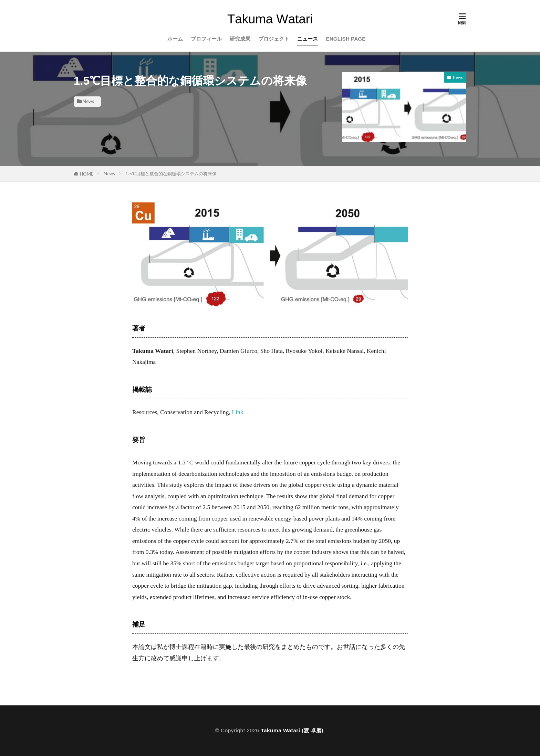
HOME (87, 174)
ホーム (175, 39)
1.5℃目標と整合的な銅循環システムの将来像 (171, 174)
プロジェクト (274, 39)
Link (237, 412)
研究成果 (240, 39)
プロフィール (206, 39)
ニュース (308, 39)
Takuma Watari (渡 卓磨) (292, 730)
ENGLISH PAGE (346, 39)
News (88, 101)
